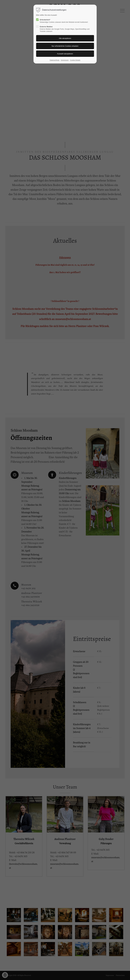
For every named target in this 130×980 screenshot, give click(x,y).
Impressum (65, 60)
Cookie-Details (75, 60)
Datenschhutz (54, 60)
